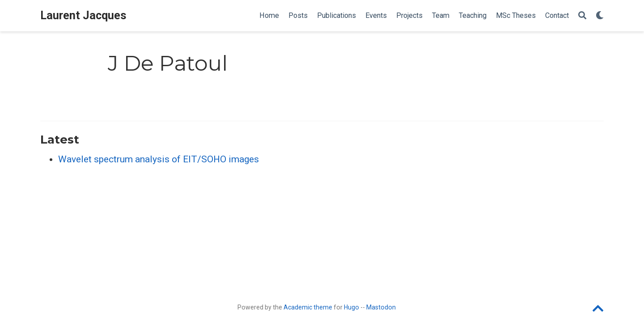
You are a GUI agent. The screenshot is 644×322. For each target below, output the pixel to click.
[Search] (582, 16)
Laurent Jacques (83, 15)
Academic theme (308, 307)
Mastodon (381, 307)
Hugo (352, 307)
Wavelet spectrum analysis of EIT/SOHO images (159, 159)
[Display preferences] (600, 16)
